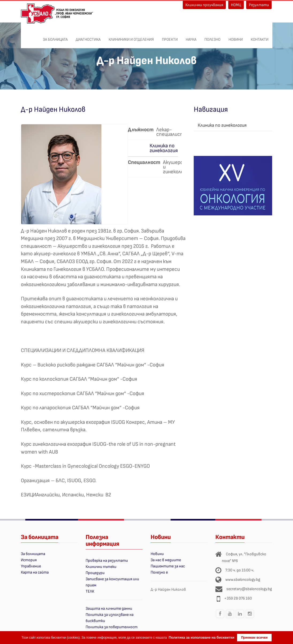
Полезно (212, 37)
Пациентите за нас (168, 566)
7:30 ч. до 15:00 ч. (240, 570)
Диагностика (88, 37)
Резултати (259, 5)
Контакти (260, 37)
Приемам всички (254, 638)
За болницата (55, 37)
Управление (31, 566)
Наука (191, 37)
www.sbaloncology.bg (243, 580)
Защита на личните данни (109, 609)
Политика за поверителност (112, 627)
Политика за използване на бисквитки (201, 637)
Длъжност (141, 130)
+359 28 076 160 (238, 598)
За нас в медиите (166, 560)
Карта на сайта (35, 572)
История (29, 560)
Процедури (95, 573)
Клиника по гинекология (164, 148)
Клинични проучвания (204, 5)
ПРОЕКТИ (170, 37)
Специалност (144, 162)
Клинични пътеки (101, 567)
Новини (236, 37)
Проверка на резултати (107, 561)
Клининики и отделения (131, 37)
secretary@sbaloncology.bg (249, 589)
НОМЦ (236, 5)
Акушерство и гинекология (178, 167)
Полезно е (159, 572)
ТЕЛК (90, 591)
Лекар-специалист (170, 132)
